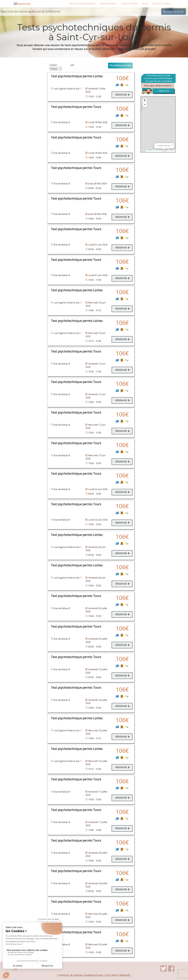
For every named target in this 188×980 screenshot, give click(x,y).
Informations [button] (109, 4)
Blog (145, 4)
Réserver (122, 95)
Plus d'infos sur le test (120, 65)
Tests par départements (82, 4)
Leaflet (144, 150)
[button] (173, 145)
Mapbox (144, 151)
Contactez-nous (161, 4)
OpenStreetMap (158, 150)
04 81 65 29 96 (174, 12)
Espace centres (130, 4)
